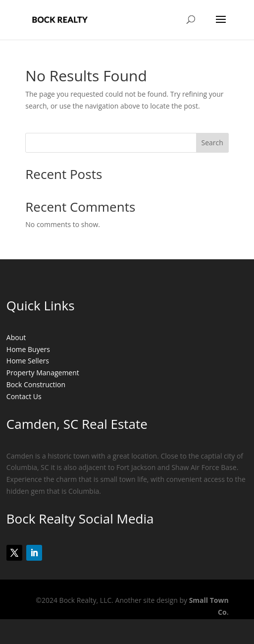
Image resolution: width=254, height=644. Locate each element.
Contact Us (24, 396)
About (16, 337)
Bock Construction (36, 384)
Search (212, 143)
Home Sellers (28, 361)
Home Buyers (28, 349)
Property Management (43, 373)
